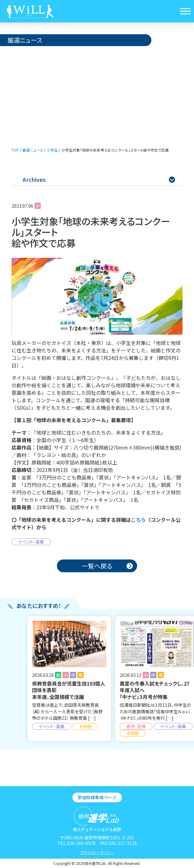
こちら (138, 520)
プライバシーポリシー (97, 852)
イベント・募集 (31, 542)
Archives (99, 179)
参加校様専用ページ (97, 797)
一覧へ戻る (97, 566)
